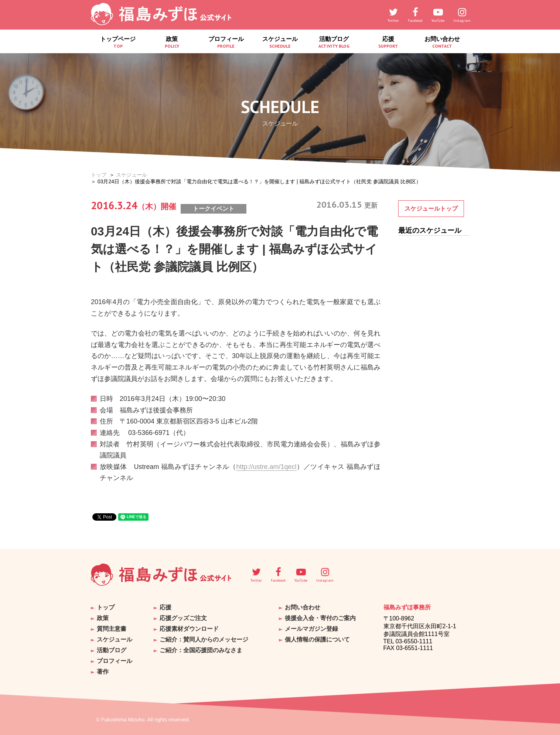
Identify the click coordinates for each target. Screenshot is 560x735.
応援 (388, 42)
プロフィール (226, 42)
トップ (99, 175)
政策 (172, 42)
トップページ (118, 42)
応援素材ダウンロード (189, 629)
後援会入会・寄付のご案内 (320, 618)
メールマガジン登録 (311, 629)
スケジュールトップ (431, 209)
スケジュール (280, 42)
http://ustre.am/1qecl (266, 467)
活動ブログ (334, 42)
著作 (103, 672)
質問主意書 (112, 629)
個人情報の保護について (317, 639)
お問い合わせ (442, 42)
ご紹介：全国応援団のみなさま (201, 650)
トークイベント (214, 209)
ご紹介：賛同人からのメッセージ (204, 639)
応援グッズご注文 (183, 618)
